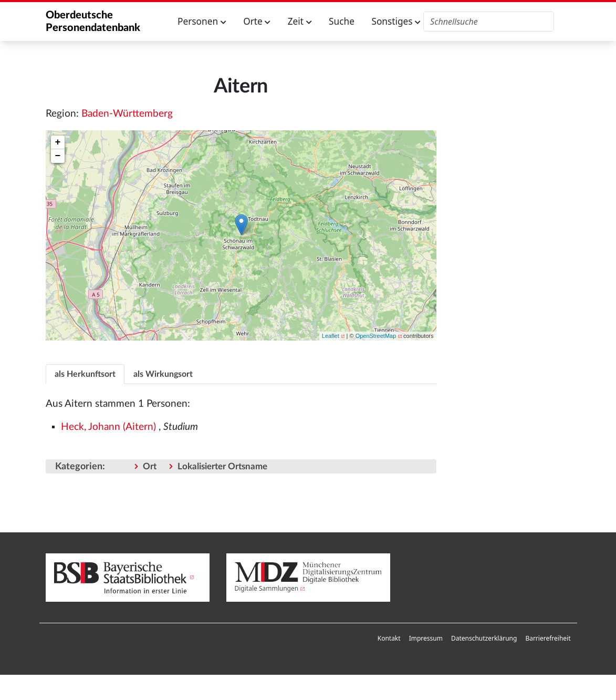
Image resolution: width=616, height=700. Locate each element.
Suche (342, 21)
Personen (202, 21)
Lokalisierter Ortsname (222, 466)
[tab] (85, 374)
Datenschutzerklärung (484, 638)
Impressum (426, 638)
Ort (150, 466)
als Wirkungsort (163, 374)
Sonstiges (396, 21)
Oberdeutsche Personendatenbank (93, 22)
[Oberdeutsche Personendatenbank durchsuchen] (489, 22)
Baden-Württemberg (127, 114)
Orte (257, 21)
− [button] (58, 156)
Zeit (300, 21)
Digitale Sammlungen (267, 588)
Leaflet (331, 336)
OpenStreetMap (376, 336)
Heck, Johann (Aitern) (108, 427)
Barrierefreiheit (548, 638)
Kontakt (389, 638)
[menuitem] (389, 639)
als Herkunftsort (85, 374)
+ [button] (58, 142)
